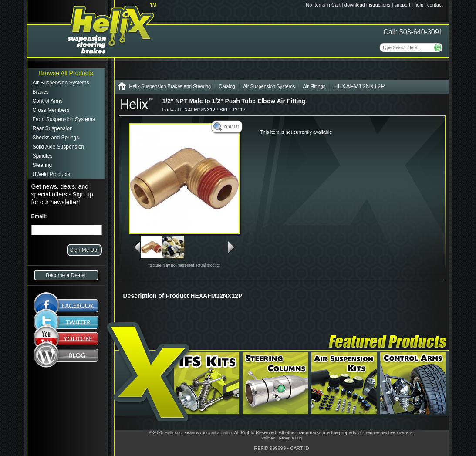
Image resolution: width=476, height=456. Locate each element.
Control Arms (48, 101)
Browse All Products (66, 73)
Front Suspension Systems (64, 119)
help (419, 5)
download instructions (368, 5)
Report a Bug (290, 438)
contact (435, 5)
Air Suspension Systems (61, 83)
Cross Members (51, 110)
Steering (42, 165)
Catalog (227, 86)
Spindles (43, 156)
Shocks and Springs (56, 138)
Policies (268, 438)
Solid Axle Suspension (59, 147)
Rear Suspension (53, 128)
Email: (39, 216)
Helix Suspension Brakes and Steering (170, 86)
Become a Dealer (66, 275)
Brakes (41, 92)
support (403, 5)
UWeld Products (51, 174)
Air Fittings (314, 86)
